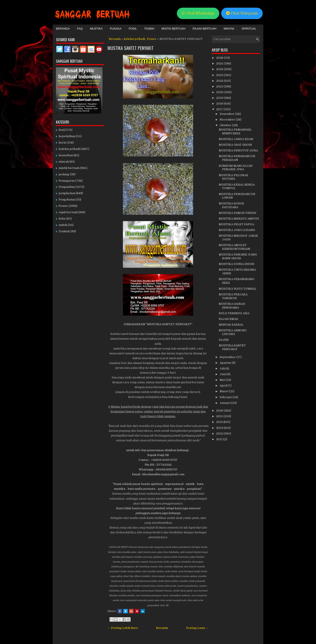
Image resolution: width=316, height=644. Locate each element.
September (228, 357)
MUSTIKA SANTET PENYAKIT (131, 48)
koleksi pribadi (134, 39)
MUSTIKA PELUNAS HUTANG (233, 177)
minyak (64, 162)
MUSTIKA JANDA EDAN (236, 139)
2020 (220, 92)
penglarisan (67, 193)
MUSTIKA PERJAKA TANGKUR (233, 296)
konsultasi (66, 155)
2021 (220, 86)
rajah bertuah (68, 212)
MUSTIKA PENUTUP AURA (238, 150)
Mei (223, 380)
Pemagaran (67, 181)
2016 (220, 411)
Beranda (63, 29)
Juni (223, 374)
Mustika (96, 29)
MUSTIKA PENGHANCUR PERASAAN (237, 158)
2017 (220, 109)
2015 (220, 416)
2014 (220, 422)
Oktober (226, 125)
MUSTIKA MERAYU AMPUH (239, 219)
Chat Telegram (242, 13)
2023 (220, 75)
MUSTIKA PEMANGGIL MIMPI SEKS (235, 131)
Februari (226, 397)
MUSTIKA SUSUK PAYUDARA (232, 205)
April (224, 386)
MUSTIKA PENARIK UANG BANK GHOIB (238, 256)
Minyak (229, 29)
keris (62, 143)
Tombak (64, 231)
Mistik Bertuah (173, 29)
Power (152, 39)
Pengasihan (67, 187)
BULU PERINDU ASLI (234, 313)
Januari (225, 403)
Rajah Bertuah (205, 29)
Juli (223, 368)
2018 (220, 104)
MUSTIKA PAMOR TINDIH (238, 213)
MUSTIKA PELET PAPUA (236, 224)
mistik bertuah (69, 168)
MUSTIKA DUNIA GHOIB (236, 264)
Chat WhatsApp (198, 13)
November (228, 120)
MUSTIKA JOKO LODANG (237, 230)
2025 (220, 63)
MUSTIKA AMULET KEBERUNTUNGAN (234, 247)
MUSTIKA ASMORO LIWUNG (233, 332)
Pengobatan (67, 200)
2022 (220, 81)
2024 (220, 69)
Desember (227, 114)
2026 (220, 58)
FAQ (80, 29)
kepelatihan (67, 136)
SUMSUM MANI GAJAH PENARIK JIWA (236, 168)
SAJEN (224, 340)
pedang (64, 174)
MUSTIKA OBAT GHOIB (235, 145)
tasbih (63, 225)
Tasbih (149, 29)
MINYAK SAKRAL (231, 325)
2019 (220, 98)
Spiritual (249, 29)
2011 (220, 439)
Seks (62, 219)
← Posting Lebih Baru (123, 628)
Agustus (226, 363)
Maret (224, 391)
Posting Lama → (197, 628)
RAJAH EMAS (228, 319)
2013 (220, 428)
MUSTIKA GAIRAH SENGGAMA (232, 306)
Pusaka (116, 29)
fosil (62, 130)
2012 (220, 434)
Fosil (133, 29)
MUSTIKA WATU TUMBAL (238, 289)
